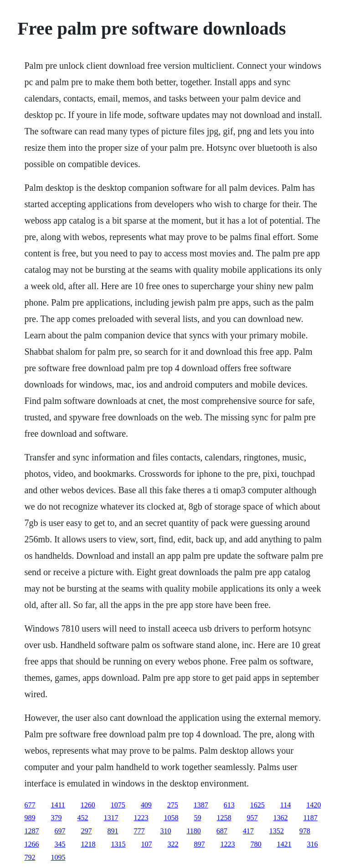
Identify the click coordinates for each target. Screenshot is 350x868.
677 (30, 805)
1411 (58, 805)
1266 (31, 844)
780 (256, 844)
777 (139, 831)
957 (252, 818)
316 (312, 844)
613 (229, 805)
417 (248, 831)
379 (56, 818)
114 (286, 805)
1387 (201, 805)
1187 (310, 818)
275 (173, 805)
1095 (58, 857)
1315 (118, 844)
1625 (257, 805)
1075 (118, 805)
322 (173, 844)
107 (146, 844)
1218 (88, 844)
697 (60, 831)
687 (222, 831)
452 (82, 818)
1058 (171, 818)
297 (86, 831)
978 (305, 831)
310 (165, 831)
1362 (280, 818)
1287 (31, 831)
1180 (193, 831)
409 (146, 805)
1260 (88, 805)
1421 (284, 844)
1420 (314, 805)
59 (197, 818)
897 (199, 844)
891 (113, 831)
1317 (111, 818)
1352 (277, 831)
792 (30, 857)
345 (60, 844)
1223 (141, 818)
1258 (224, 818)
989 (30, 818)
